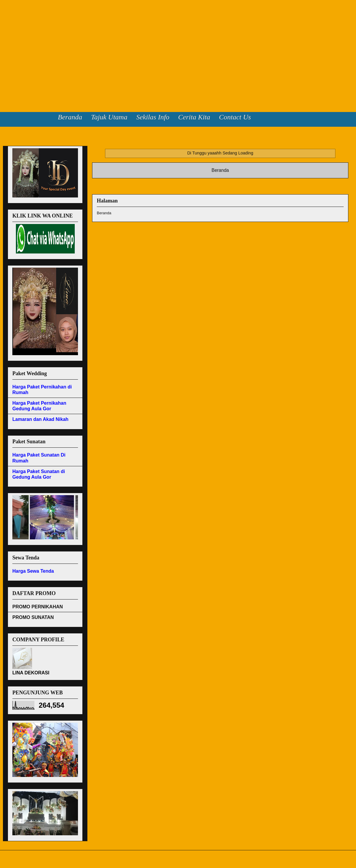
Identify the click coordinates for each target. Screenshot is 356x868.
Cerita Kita (194, 117)
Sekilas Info (153, 117)
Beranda (70, 117)
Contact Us (235, 117)
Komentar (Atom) (231, 186)
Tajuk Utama (109, 117)
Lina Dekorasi (23, 18)
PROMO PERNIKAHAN (38, 607)
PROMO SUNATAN (33, 617)
